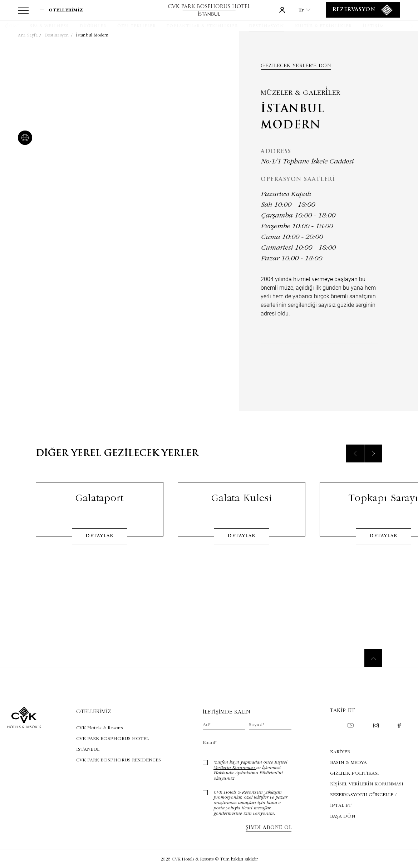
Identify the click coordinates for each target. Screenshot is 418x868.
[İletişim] (373, 26)
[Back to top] (373, 658)
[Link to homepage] (209, 10)
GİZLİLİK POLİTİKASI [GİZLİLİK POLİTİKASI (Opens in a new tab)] (355, 773)
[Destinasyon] (266, 26)
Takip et (343, 710)
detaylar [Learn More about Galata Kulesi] (241, 544)
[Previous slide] (355, 462)
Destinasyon (57, 35)
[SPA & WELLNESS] (50, 26)
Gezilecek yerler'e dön (296, 65)
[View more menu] (23, 12)
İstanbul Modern (92, 35)
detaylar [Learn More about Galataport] (99, 544)
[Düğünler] (93, 26)
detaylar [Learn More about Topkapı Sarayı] (383, 544)
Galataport (99, 506)
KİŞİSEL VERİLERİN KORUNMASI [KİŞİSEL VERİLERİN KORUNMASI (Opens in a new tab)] (367, 784)
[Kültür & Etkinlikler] (323, 26)
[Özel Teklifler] (137, 26)
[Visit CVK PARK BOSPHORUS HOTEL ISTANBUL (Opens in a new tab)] (120, 744)
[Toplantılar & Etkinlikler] (202, 26)
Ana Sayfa (28, 35)
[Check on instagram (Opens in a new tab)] (376, 726)
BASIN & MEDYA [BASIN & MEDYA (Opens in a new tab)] (348, 762)
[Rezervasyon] (363, 10)
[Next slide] (373, 462)
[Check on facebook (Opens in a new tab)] (399, 726)
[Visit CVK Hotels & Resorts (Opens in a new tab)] (120, 727)
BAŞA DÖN (343, 816)
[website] (24, 138)
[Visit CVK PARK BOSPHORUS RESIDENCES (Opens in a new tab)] (120, 760)
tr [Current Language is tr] (304, 10)
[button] (15, 26)
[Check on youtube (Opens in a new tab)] (350, 726)
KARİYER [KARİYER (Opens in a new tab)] (340, 751)
